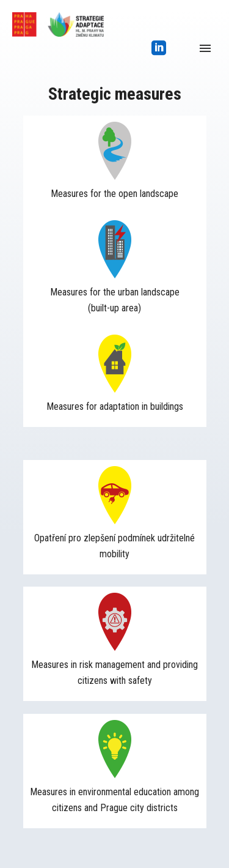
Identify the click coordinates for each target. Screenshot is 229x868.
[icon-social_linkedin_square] (159, 49)
